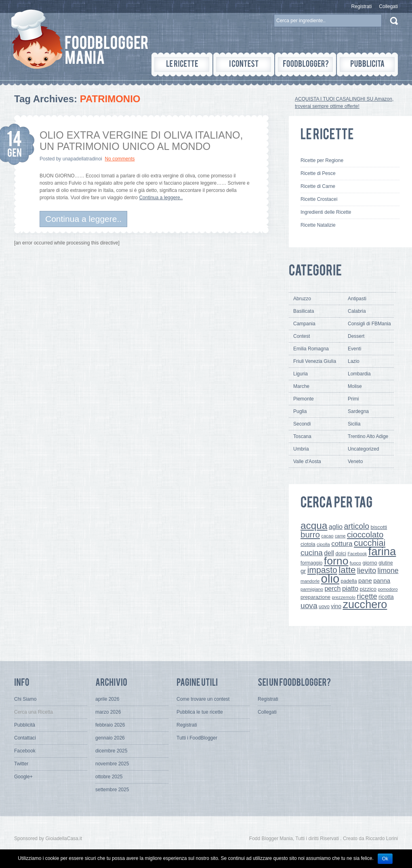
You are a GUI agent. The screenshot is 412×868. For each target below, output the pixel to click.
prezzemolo (344, 597)
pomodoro (388, 589)
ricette (367, 596)
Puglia (300, 411)
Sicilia (354, 424)
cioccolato (365, 535)
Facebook (357, 554)
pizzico (368, 589)
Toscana (302, 436)
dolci (341, 553)
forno (336, 561)
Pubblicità (25, 725)
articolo (356, 526)
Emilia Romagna (311, 349)
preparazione (315, 597)
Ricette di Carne (318, 186)
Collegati (388, 6)
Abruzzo (302, 299)
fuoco (355, 563)
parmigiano (312, 589)
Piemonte (304, 399)
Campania (304, 324)
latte (347, 570)
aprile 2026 (107, 699)
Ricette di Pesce (318, 173)
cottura (342, 544)
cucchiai (370, 543)
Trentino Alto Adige (368, 436)
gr (303, 571)
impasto (322, 570)
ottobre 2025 (109, 777)
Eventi (354, 349)
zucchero (365, 604)
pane (365, 580)
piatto (350, 588)
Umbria (301, 449)
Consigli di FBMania (369, 324)
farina (382, 551)
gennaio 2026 (110, 738)
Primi (353, 399)
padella (349, 581)
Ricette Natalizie (318, 225)
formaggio (311, 563)
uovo (324, 607)
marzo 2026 (108, 712)
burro (310, 534)
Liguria (301, 374)
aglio (336, 527)
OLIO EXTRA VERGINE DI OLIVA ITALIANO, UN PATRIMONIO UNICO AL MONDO (141, 141)
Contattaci (25, 738)
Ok (385, 859)
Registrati (362, 6)
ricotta (386, 597)
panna (382, 580)
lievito (367, 570)
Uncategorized (363, 449)
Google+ (23, 777)
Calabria (357, 311)
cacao (327, 536)
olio (330, 578)
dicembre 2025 (111, 751)
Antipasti (357, 299)
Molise (355, 386)
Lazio (354, 361)
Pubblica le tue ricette (200, 712)
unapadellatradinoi (82, 159)
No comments (120, 159)
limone (388, 571)
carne (340, 536)
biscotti (379, 527)
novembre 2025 (112, 764)
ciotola (308, 544)
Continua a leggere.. (161, 198)
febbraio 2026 (110, 725)
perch (332, 588)
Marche (301, 386)
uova (309, 606)
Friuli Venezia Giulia (315, 361)
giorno (370, 563)
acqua (314, 526)
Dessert (356, 336)
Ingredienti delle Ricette (326, 212)
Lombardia (359, 374)
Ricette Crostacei (319, 199)
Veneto (355, 461)
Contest (302, 336)
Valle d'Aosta (307, 461)
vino (336, 606)
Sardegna (358, 411)
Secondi (302, 424)
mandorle (310, 581)
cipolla (323, 544)
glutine (386, 563)
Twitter (21, 764)
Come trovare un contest (203, 699)
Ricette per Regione (322, 160)
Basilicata (304, 311)
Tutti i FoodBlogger (197, 738)
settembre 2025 (112, 790)
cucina (312, 553)
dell (329, 553)
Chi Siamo (25, 699)
